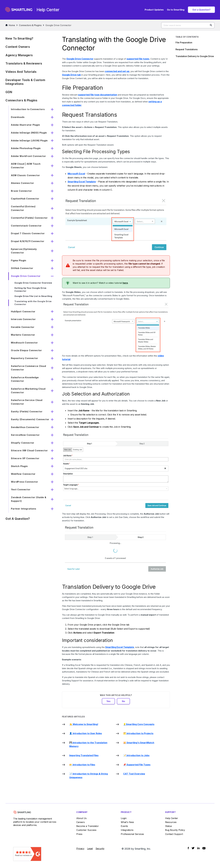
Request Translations (187, 49)
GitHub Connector (22, 268)
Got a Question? (201, 10)
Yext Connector (21, 489)
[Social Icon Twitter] (193, 848)
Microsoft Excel (76, 174)
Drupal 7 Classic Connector (28, 233)
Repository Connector (24, 358)
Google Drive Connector (58, 25)
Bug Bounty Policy (175, 830)
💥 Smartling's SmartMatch (139, 743)
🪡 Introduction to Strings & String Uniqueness (89, 776)
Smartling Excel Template (82, 182)
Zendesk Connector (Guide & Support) (29, 499)
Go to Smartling (176, 10)
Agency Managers (19, 55)
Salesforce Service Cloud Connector (27, 402)
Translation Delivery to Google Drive (195, 56)
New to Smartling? (19, 38)
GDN (9, 92)
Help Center (172, 818)
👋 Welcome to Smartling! (84, 724)
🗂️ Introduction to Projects (138, 733)
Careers (81, 822)
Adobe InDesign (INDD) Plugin (29, 133)
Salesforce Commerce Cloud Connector (28, 368)
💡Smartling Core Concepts (139, 724)
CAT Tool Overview (134, 774)
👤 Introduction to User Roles (86, 733)
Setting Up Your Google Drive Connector (30, 289)
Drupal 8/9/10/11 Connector (28, 241)
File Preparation (184, 42)
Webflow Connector (23, 474)
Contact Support (174, 834)
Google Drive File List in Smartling (33, 296)
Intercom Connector (23, 319)
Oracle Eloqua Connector (26, 350)
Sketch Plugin (19, 466)
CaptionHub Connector (25, 199)
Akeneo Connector (22, 183)
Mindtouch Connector (24, 343)
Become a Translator (88, 826)
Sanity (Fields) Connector (27, 411)
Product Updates (154, 10)
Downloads (18, 117)
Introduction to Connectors (28, 109)
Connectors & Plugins (30, 25)
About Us (81, 818)
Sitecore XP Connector (25, 458)
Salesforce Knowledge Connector (25, 379)
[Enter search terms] (188, 25)
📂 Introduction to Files (82, 765)
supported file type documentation (98, 95)
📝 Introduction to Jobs (136, 755)
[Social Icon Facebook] (188, 848)
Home (10, 25)
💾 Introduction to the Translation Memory (88, 744)
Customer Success (86, 830)
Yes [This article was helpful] (108, 701)
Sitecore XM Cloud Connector (29, 450)
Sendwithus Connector (25, 427)
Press (79, 834)
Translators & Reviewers (24, 63)
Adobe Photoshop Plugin (26, 148)
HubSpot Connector (23, 311)
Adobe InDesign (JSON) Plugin (29, 141)
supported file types (138, 59)
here (125, 283)
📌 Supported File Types (137, 765)
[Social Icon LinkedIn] (198, 848)
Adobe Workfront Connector (28, 156)
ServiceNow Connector (25, 435)
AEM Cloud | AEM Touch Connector (26, 166)
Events (124, 826)
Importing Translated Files (84, 755)
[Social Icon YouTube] (204, 848)
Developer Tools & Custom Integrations (25, 82)
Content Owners (18, 47)
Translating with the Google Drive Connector (33, 303)
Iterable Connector (23, 327)
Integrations (127, 830)
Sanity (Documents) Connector (30, 419)
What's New (127, 822)
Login (124, 818)
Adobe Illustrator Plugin (25, 125)
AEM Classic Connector (25, 175)
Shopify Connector (23, 443)
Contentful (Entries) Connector (23, 208)
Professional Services (132, 834)
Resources (171, 822)
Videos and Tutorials (21, 72)
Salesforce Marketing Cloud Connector (28, 391)
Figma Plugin (19, 260)
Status (169, 826)
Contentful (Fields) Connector (29, 218)
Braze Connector (21, 191)
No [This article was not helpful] (123, 701)
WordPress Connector (25, 482)
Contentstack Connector (26, 226)
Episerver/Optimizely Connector (24, 251)
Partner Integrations (24, 509)
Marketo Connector (23, 335)
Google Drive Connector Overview (33, 283)
